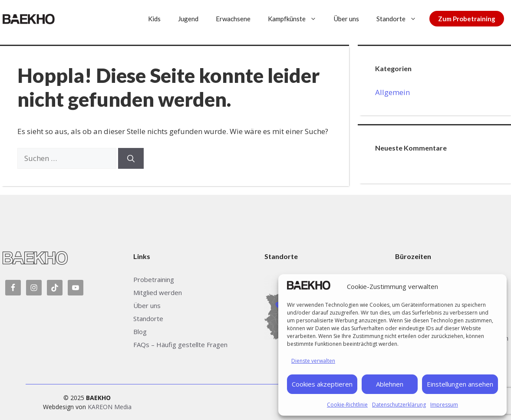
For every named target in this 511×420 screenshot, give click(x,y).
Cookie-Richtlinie (347, 405)
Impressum (444, 405)
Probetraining (154, 279)
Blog (140, 331)
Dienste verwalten (313, 361)
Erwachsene (233, 19)
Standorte (401, 19)
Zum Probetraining (467, 19)
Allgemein (392, 92)
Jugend (188, 19)
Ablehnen (390, 384)
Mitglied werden (158, 292)
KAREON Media (110, 407)
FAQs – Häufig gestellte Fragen (180, 345)
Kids (154, 19)
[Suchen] (131, 158)
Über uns (346, 19)
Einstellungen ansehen (460, 384)
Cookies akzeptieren (322, 384)
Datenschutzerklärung (399, 405)
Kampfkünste (297, 19)
